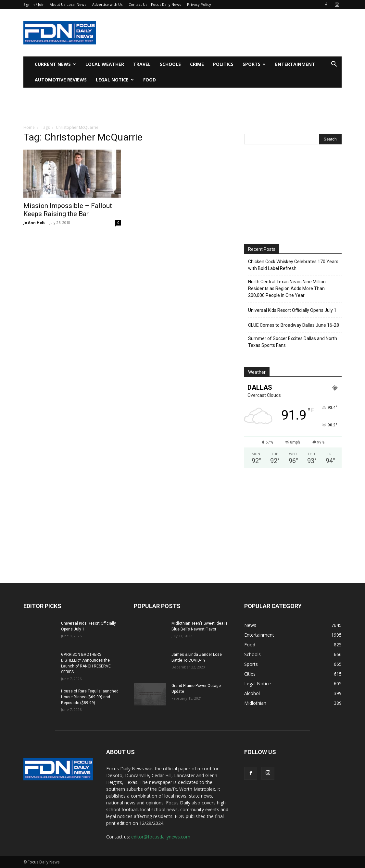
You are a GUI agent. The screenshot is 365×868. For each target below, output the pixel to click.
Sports (254, 64)
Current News (55, 64)
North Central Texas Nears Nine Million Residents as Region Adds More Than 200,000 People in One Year (287, 288)
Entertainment (295, 64)
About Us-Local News (68, 4)
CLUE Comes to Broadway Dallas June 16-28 (294, 325)
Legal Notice (115, 80)
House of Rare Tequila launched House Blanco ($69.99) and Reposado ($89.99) (90, 697)
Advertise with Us (107, 4)
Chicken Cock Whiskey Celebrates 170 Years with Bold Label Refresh (293, 265)
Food (150, 80)
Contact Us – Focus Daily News (155, 4)
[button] (334, 65)
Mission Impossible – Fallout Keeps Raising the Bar (68, 210)
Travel (142, 64)
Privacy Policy (199, 4)
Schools (170, 64)
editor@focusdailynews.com (161, 837)
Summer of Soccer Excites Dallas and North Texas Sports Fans (293, 342)
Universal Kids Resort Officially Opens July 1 (292, 310)
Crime (197, 64)
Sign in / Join (34, 4)
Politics (223, 64)
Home (29, 127)
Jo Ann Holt (34, 222)
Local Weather (105, 64)
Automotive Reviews (61, 80)
